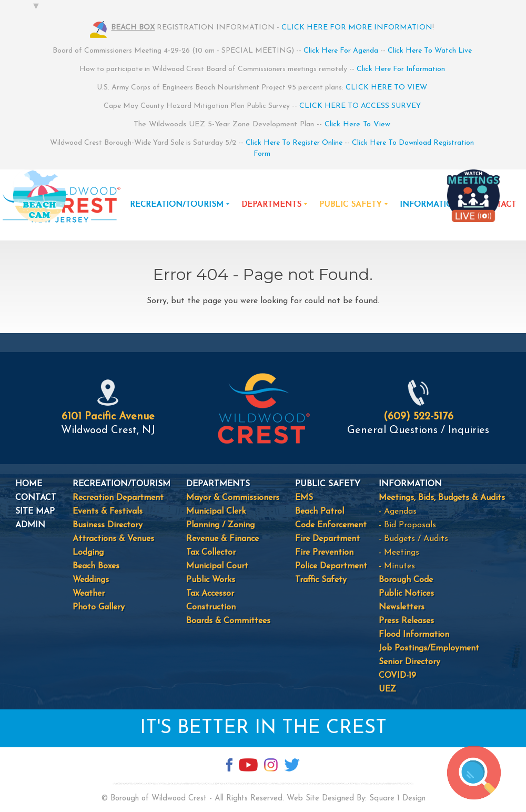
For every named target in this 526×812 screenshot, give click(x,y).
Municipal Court (217, 566)
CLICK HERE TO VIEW (386, 88)
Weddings (91, 580)
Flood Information (414, 635)
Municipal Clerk (216, 512)
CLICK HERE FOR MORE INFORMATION (357, 28)
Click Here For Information (401, 69)
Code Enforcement (331, 525)
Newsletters (402, 607)
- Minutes (397, 566)
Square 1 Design (397, 799)
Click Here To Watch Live (430, 51)
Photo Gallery (99, 607)
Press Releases (406, 621)
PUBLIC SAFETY (351, 205)
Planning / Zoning (220, 525)
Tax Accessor (210, 594)
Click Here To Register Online (294, 143)
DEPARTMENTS (271, 205)
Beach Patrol (320, 512)
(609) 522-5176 (418, 417)
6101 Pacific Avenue (108, 417)
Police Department (331, 566)
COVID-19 (397, 676)
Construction (211, 607)
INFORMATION (430, 205)
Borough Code (406, 580)
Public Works (211, 580)
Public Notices (406, 594)
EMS (304, 498)
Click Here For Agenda (341, 51)
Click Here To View (357, 124)
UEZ (387, 689)
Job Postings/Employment (429, 648)
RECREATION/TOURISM (177, 205)
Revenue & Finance (222, 539)
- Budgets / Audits (413, 539)
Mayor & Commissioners (233, 498)
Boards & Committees (228, 621)
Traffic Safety (321, 580)
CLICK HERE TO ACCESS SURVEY (360, 106)
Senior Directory (409, 662)
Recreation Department (118, 498)
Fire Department (327, 539)
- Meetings (399, 553)
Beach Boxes (96, 566)
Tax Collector (211, 553)
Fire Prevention (324, 553)
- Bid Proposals (407, 525)
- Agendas (398, 512)
